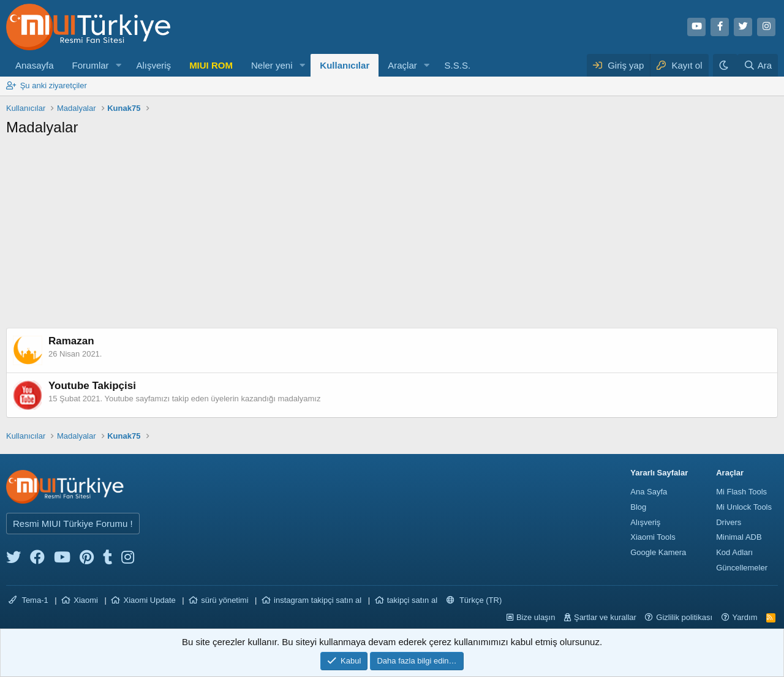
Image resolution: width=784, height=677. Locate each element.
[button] (118, 65)
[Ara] (758, 65)
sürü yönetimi (224, 600)
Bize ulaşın (536, 617)
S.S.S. (458, 65)
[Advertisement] (392, 236)
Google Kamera (658, 552)
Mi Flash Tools (741, 492)
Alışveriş (153, 65)
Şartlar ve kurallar (605, 617)
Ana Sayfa (649, 492)
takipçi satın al (412, 600)
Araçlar (402, 65)
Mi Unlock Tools (744, 507)
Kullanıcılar (345, 65)
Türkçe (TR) (474, 600)
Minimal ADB (739, 537)
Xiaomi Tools (653, 537)
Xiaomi (86, 600)
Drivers (729, 522)
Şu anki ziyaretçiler (54, 85)
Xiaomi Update (149, 600)
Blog (638, 507)
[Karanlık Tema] (725, 65)
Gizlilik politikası (684, 617)
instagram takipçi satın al (318, 600)
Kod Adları (734, 552)
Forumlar (91, 65)
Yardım (745, 617)
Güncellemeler (742, 568)
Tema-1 (28, 600)
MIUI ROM (211, 65)
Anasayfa (35, 65)
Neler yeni (272, 65)
